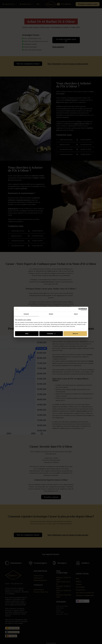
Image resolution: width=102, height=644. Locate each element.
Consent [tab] (26, 314)
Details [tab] (51, 314)
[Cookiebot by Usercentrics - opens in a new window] (80, 309)
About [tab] (76, 314)
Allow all (75, 334)
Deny (27, 334)
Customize (51, 334)
